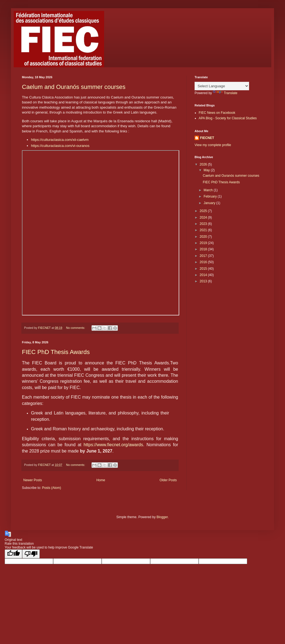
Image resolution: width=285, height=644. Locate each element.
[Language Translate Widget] (222, 86)
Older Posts (168, 480)
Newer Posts (33, 480)
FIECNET (207, 138)
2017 (204, 256)
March (209, 190)
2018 (204, 249)
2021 (204, 230)
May (207, 170)
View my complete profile (213, 145)
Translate (225, 93)
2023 (204, 224)
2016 (204, 262)
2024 (204, 217)
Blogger (162, 517)
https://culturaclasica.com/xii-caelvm (60, 140)
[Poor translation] (31, 554)
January (210, 203)
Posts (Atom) (51, 488)
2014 (204, 275)
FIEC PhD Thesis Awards (56, 352)
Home (101, 480)
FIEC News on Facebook (217, 113)
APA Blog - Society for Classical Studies (228, 118)
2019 (204, 243)
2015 (204, 269)
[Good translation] (13, 554)
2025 (204, 211)
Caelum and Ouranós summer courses (74, 87)
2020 (204, 237)
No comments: (76, 328)
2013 (204, 281)
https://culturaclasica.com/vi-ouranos (60, 146)
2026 (204, 164)
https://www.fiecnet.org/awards (113, 445)
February (211, 196)
